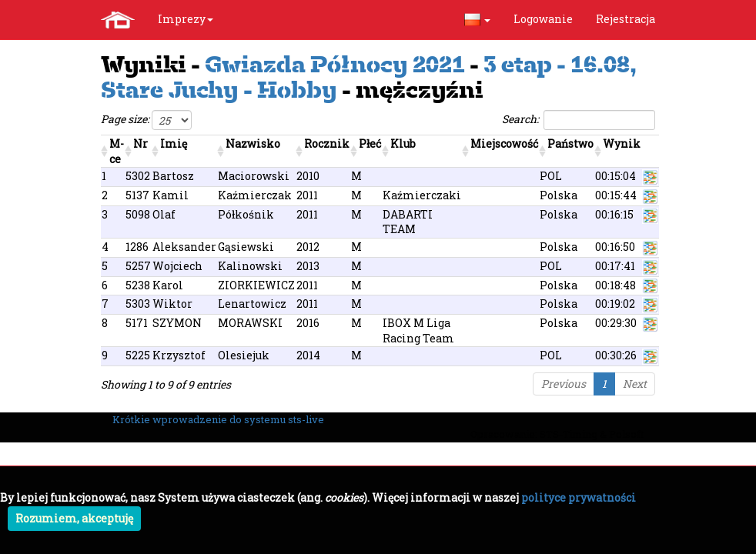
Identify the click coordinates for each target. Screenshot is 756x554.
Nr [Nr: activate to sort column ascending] (140, 144)
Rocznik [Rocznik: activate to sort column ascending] (327, 144)
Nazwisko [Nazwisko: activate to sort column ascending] (253, 144)
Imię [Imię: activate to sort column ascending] (174, 144)
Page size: (146, 120)
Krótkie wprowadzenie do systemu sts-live (218, 419)
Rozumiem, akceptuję (74, 518)
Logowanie (543, 19)
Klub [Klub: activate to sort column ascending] (403, 144)
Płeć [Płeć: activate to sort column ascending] (370, 144)
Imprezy (186, 19)
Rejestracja (626, 19)
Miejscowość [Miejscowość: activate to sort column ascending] (504, 144)
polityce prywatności (579, 497)
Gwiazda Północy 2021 (335, 64)
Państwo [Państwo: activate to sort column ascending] (570, 144)
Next (635, 384)
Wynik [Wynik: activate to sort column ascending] (622, 144)
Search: (579, 120)
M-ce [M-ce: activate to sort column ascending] (117, 151)
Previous (564, 384)
